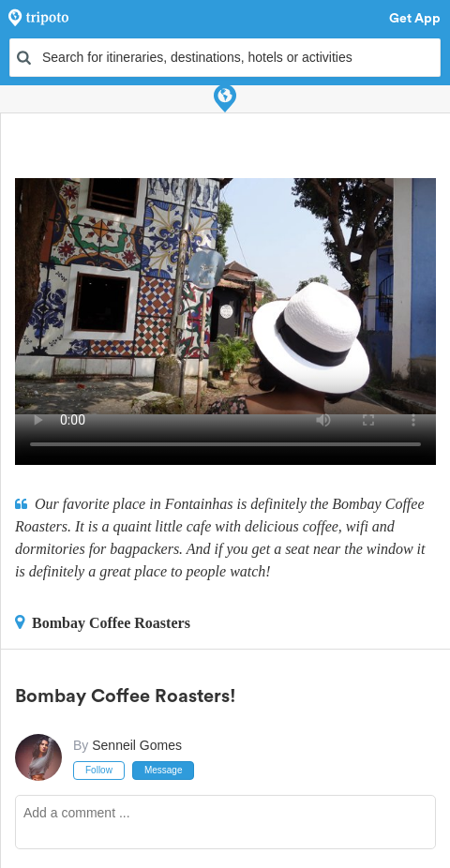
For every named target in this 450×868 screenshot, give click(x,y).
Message (164, 770)
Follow (99, 770)
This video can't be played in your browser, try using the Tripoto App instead (225, 296)
